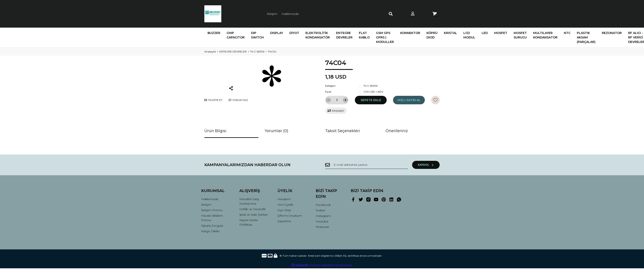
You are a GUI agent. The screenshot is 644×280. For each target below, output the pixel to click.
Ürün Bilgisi (215, 131)
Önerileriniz (397, 131)
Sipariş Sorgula (212, 226)
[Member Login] (413, 14)
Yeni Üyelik (285, 205)
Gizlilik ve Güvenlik (252, 209)
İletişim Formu (212, 210)
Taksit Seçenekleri (343, 131)
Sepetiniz (284, 221)
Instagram (323, 216)
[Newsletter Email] (367, 165)
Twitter (321, 210)
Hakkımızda (290, 14)
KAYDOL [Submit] (426, 165)
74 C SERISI (371, 86)
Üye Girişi (284, 210)
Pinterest (322, 227)
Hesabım (284, 199)
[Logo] (213, 14)
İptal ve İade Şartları (254, 215)
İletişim (272, 14)
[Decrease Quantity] (328, 100)
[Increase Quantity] (345, 100)
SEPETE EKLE (371, 100)
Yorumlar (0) (277, 131)
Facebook (323, 205)
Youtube (322, 221)
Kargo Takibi (210, 231)
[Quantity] (337, 100)
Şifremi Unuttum (290, 216)
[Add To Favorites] (435, 100)
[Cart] (435, 14)
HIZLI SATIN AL (409, 100)
